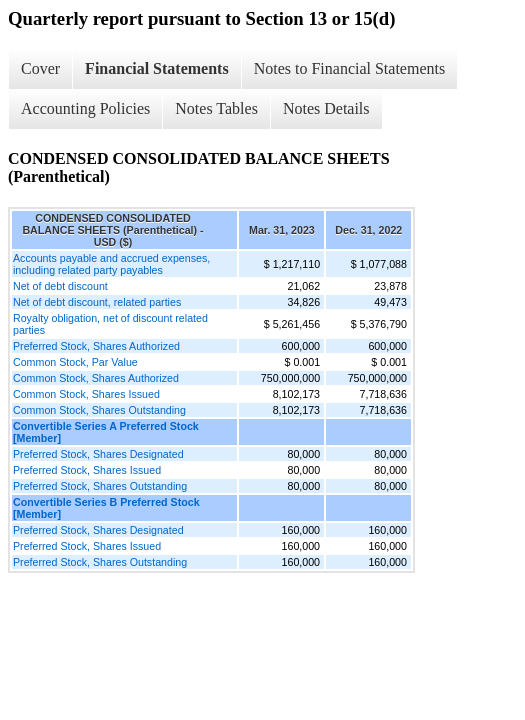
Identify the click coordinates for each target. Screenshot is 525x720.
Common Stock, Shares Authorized (96, 378)
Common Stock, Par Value (75, 362)
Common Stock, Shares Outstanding (99, 410)
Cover (40, 68)
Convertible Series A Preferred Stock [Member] (106, 432)
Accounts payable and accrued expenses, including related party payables (111, 264)
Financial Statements (157, 68)
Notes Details (326, 108)
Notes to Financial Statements (350, 68)
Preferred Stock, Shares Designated (98, 454)
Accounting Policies (85, 108)
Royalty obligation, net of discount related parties (110, 324)
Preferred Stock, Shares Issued (87, 470)
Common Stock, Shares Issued (86, 394)
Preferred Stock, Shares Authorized (96, 346)
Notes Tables (216, 108)
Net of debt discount (60, 286)
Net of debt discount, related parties (97, 302)
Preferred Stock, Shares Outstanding (100, 486)
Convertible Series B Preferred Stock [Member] (106, 508)
